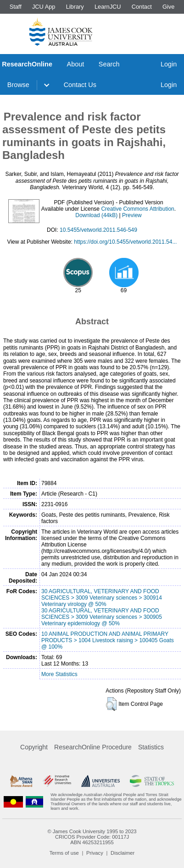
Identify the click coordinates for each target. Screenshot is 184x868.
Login (169, 64)
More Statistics (59, 674)
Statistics (151, 747)
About (76, 64)
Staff (16, 7)
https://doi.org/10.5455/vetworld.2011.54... (125, 242)
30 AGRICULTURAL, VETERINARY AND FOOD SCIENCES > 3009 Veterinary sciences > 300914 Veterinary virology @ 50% (102, 598)
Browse (18, 85)
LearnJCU (108, 7)
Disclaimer (123, 853)
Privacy (95, 853)
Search (109, 64)
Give (168, 7)
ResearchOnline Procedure (93, 747)
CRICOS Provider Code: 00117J (92, 837)
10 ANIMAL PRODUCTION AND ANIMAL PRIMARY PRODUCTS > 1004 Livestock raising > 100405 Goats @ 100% (108, 640)
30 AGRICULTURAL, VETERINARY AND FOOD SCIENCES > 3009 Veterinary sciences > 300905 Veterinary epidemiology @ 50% (102, 617)
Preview (132, 215)
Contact (142, 7)
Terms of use (64, 853)
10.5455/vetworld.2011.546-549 (98, 230)
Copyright (34, 747)
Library (75, 7)
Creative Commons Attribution (137, 209)
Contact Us (80, 85)
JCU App (44, 7)
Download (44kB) (96, 215)
